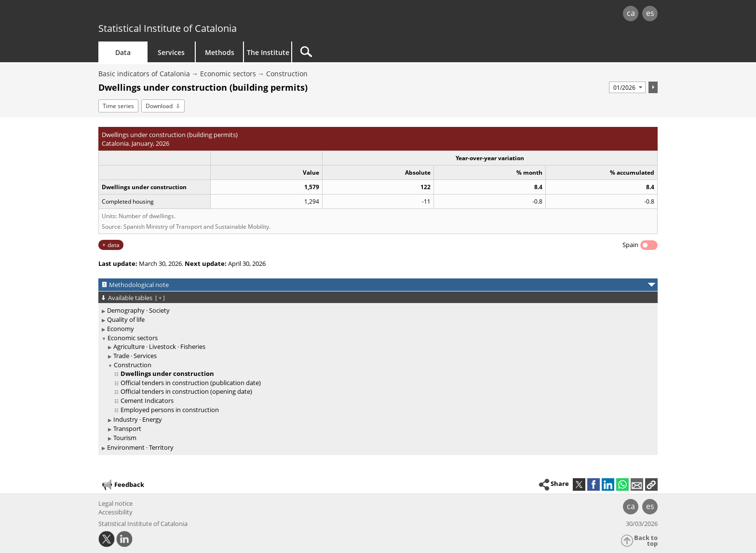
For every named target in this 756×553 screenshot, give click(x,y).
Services (171, 52)
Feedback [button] (122, 485)
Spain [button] (630, 245)
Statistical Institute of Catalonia (168, 28)
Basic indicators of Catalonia (144, 74)
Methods (220, 52)
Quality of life (126, 319)
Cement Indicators (147, 401)
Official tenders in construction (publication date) (191, 383)
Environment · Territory (140, 447)
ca (631, 13)
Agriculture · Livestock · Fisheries (159, 346)
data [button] (114, 245)
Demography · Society (138, 310)
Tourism (125, 438)
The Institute (268, 52)
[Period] (627, 87)
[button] (651, 484)
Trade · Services (135, 356)
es (650, 13)
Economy (121, 329)
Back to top (646, 541)
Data (123, 52)
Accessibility (115, 512)
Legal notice (115, 503)
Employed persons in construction (170, 410)
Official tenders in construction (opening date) (186, 391)
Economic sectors (228, 74)
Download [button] (159, 106)
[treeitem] (376, 311)
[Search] (374, 52)
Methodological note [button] (139, 285)
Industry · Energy (138, 419)
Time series (118, 106)
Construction (287, 74)
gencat (210, 14)
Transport (127, 429)
